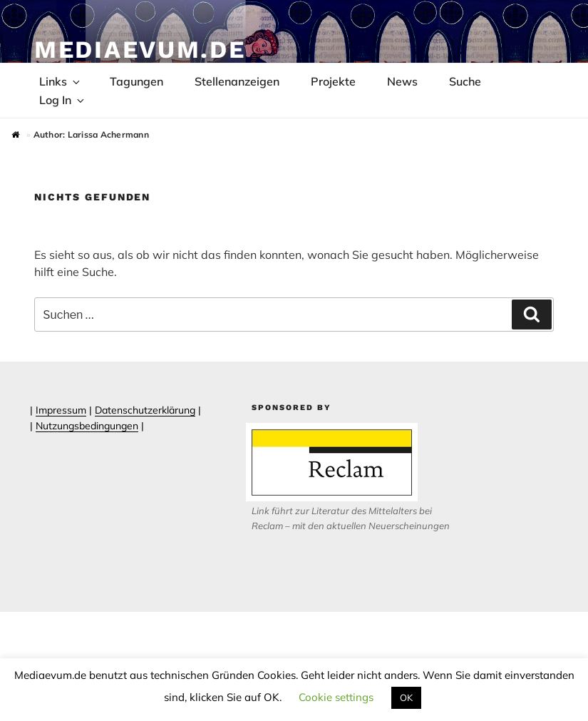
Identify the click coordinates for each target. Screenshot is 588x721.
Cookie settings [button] (336, 697)
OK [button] (406, 697)
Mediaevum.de (140, 49)
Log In (63, 100)
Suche (465, 81)
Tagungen (136, 81)
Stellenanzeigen (237, 81)
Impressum (61, 410)
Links (61, 81)
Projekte (333, 81)
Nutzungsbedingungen (87, 426)
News (402, 81)
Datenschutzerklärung (145, 410)
